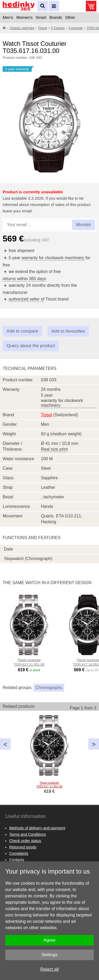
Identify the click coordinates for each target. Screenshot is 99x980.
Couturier (76, 28)
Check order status (25, 841)
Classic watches (22, 28)
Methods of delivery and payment (37, 828)
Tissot (43, 28)
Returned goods (23, 847)
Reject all (50, 969)
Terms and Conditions (28, 834)
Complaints (19, 853)
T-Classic (58, 28)
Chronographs (49, 688)
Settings (49, 955)
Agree (49, 940)
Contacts (17, 860)
